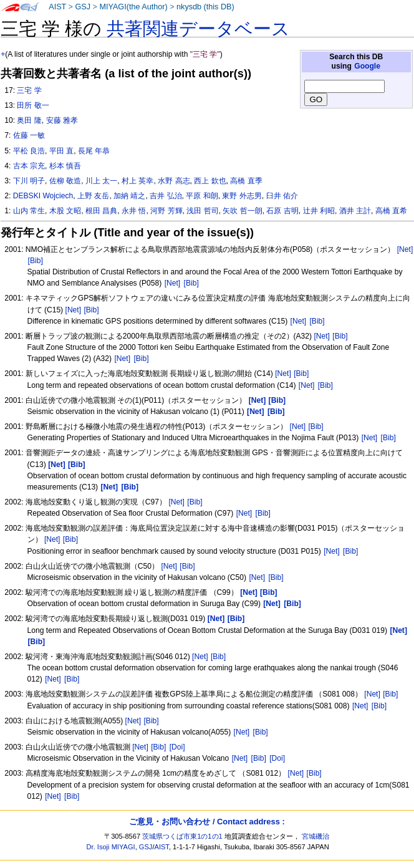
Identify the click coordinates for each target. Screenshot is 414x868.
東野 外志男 (242, 196)
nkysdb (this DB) (205, 7)
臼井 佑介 (282, 196)
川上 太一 (101, 181)
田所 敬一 (33, 105)
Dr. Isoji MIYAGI (111, 847)
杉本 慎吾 (65, 166)
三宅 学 (29, 90)
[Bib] (36, 261)
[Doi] (177, 747)
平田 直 (61, 151)
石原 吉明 (282, 211)
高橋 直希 (391, 211)
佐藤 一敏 (29, 135)
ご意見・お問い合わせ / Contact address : (207, 822)
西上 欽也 (210, 181)
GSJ (83, 7)
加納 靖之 (129, 196)
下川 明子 (29, 181)
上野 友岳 (93, 196)
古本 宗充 (29, 166)
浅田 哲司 (202, 211)
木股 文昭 (65, 211)
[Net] (405, 249)
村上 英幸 (137, 181)
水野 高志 (174, 181)
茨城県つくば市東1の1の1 (182, 836)
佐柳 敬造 (65, 181)
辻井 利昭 (319, 211)
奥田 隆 (29, 120)
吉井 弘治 (166, 196)
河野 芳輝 (166, 211)
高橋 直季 (246, 181)
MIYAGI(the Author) (133, 7)
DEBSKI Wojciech (43, 196)
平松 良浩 (29, 151)
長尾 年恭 (94, 151)
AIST (57, 7)
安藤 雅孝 (62, 120)
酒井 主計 (355, 211)
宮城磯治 (315, 836)
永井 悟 (134, 211)
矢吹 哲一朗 (242, 211)
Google (367, 66)
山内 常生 (29, 211)
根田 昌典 (101, 211)
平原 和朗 (202, 196)
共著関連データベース (198, 29)
